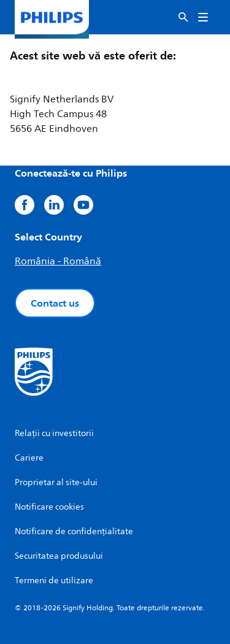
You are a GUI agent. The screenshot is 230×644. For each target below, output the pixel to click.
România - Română (58, 261)
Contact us (55, 303)
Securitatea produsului (59, 556)
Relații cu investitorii (54, 433)
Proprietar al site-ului (56, 482)
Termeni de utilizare (54, 581)
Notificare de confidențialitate (74, 531)
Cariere (29, 458)
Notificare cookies (49, 507)
